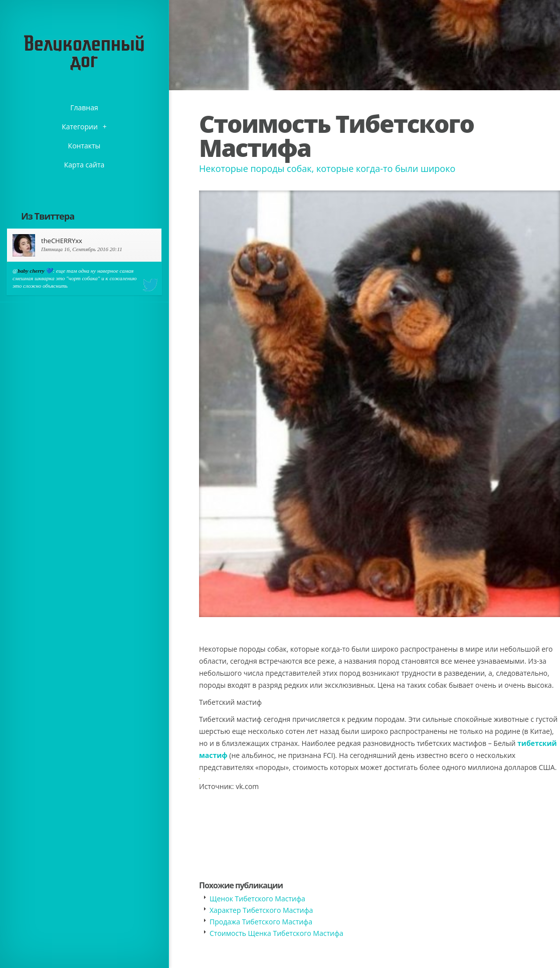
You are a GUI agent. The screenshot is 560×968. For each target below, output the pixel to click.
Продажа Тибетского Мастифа (261, 922)
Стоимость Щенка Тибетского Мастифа (276, 933)
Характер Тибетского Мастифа (261, 910)
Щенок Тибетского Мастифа (257, 899)
